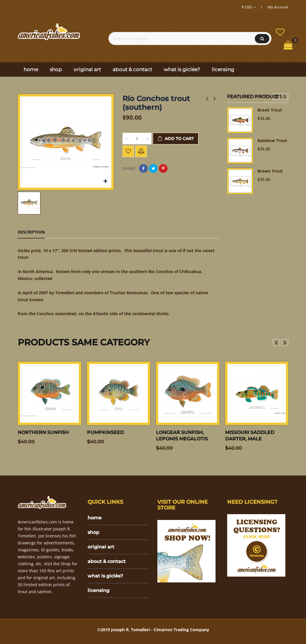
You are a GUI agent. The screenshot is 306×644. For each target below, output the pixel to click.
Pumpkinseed (105, 432)
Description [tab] (31, 232)
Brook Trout (270, 110)
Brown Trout (270, 171)
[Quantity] (137, 139)
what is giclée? (105, 576)
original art (101, 547)
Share (143, 168)
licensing (98, 590)
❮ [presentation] (276, 96)
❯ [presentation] (285, 96)
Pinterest (163, 168)
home (95, 518)
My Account (278, 7)
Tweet (153, 168)
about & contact (107, 561)
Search (262, 39)
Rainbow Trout (272, 140)
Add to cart (176, 139)
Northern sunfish (43, 432)
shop (93, 532)
